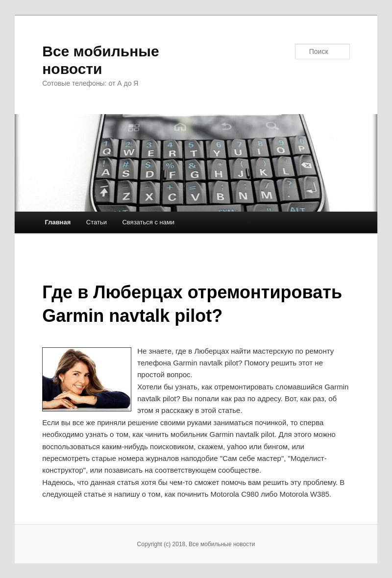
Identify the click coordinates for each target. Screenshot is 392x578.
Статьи (97, 222)
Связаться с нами (148, 222)
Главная (58, 222)
